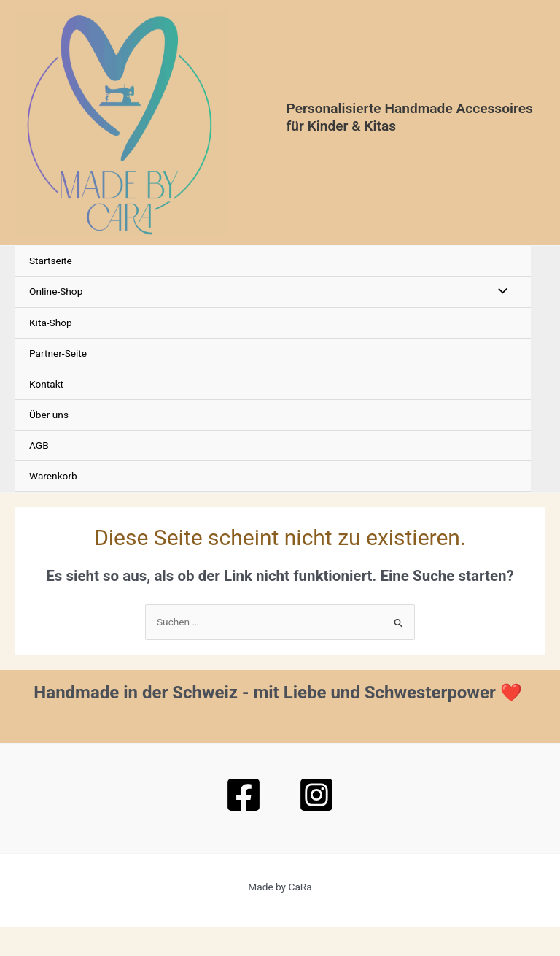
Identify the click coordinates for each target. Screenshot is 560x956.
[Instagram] (316, 824)
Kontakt (46, 413)
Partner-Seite (58, 382)
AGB (39, 474)
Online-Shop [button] (56, 320)
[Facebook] (244, 824)
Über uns (49, 444)
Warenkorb (53, 505)
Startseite (51, 290)
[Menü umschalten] (499, 321)
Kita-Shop (51, 351)
